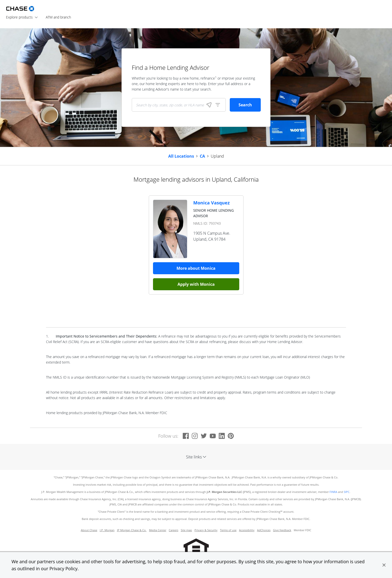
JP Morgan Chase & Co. (132, 530)
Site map (186, 530)
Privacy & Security (206, 530)
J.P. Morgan (107, 530)
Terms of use (228, 530)
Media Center (158, 530)
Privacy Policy (63, 568)
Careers (173, 530)
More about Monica (196, 268)
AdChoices (264, 530)
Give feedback (282, 530)
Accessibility (247, 530)
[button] (384, 565)
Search (245, 105)
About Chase (89, 530)
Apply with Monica (196, 284)
